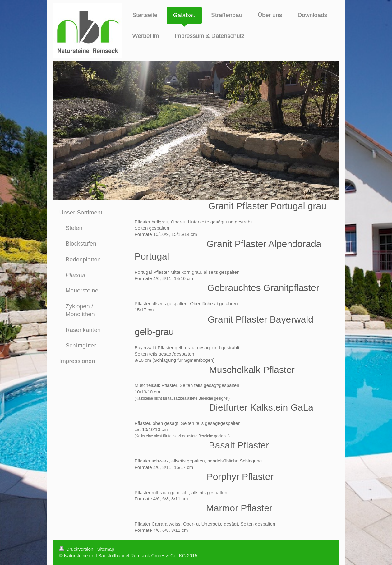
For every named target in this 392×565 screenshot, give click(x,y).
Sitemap (106, 549)
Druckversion (77, 549)
